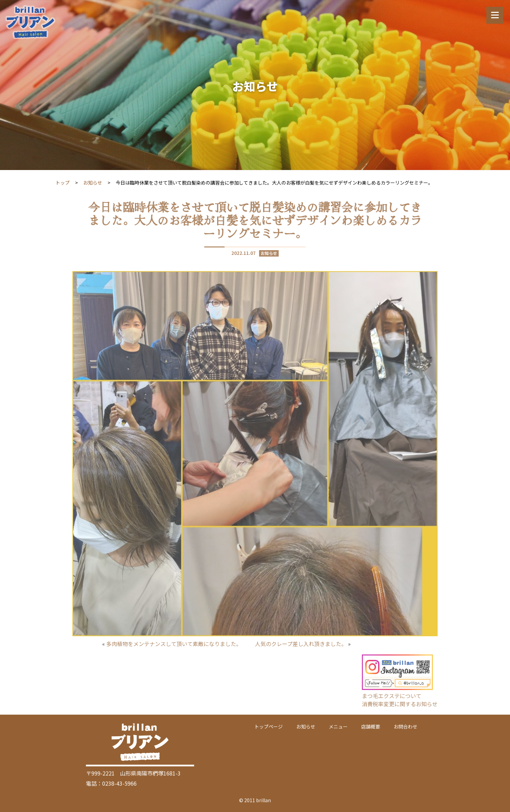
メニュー (338, 726)
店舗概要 (371, 726)
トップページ (269, 726)
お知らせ (93, 183)
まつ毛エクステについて (392, 696)
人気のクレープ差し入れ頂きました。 (301, 644)
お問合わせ (405, 726)
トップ (63, 183)
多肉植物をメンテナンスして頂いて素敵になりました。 (174, 644)
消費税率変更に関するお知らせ (400, 704)
